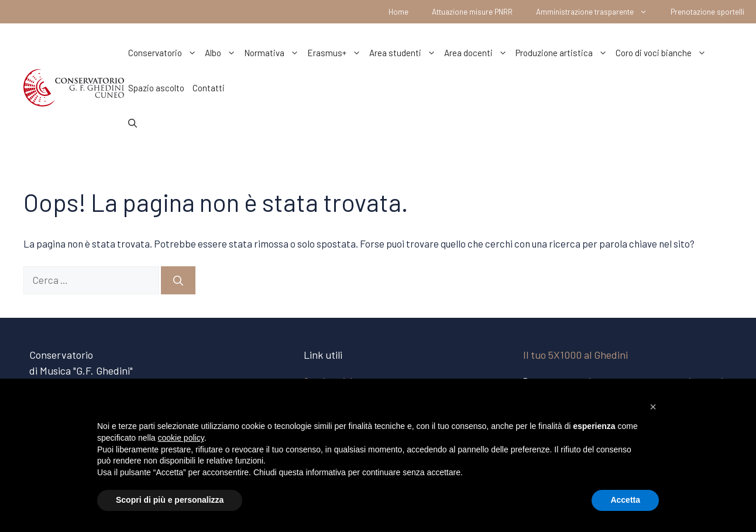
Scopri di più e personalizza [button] (170, 500)
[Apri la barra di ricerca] (133, 123)
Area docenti (478, 53)
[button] (653, 407)
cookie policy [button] (181, 438)
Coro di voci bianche (663, 53)
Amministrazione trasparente (597, 12)
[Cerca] (178, 280)
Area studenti (405, 53)
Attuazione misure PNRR (472, 12)
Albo (222, 53)
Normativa (274, 53)
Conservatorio (164, 53)
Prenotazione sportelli (707, 12)
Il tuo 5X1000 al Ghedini (575, 355)
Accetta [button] (625, 500)
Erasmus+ (336, 53)
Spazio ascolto (156, 88)
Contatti (209, 88)
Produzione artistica (563, 53)
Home (398, 12)
